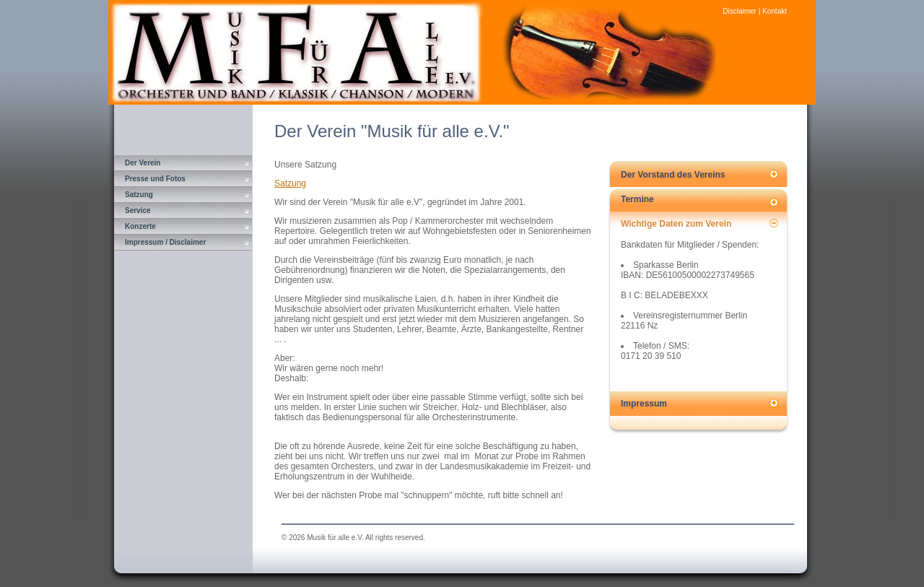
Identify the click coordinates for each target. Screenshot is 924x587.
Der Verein (143, 163)
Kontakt (775, 11)
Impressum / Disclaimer (165, 242)
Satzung (139, 195)
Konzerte (140, 226)
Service (138, 210)
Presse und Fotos (155, 179)
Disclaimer (740, 11)
